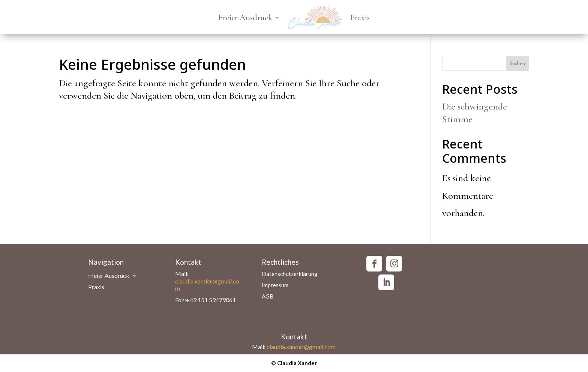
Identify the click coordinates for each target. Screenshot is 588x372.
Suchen (517, 64)
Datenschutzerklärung (290, 274)
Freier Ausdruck (245, 18)
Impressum (275, 285)
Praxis (360, 18)
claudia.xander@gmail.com (301, 347)
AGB (268, 297)
